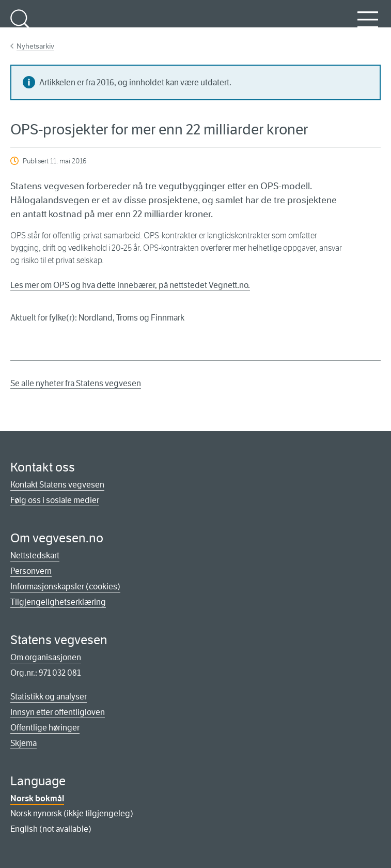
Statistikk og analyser (49, 697)
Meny (368, 25)
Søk (21, 25)
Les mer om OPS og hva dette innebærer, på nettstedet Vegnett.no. (130, 285)
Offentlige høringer (45, 728)
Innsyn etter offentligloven (58, 712)
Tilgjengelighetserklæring (58, 602)
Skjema (24, 743)
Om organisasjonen (46, 657)
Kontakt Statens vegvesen (57, 485)
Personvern (31, 571)
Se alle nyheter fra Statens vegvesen (76, 383)
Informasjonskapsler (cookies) (65, 587)
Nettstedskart (35, 555)
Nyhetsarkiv (35, 46)
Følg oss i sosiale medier (55, 500)
